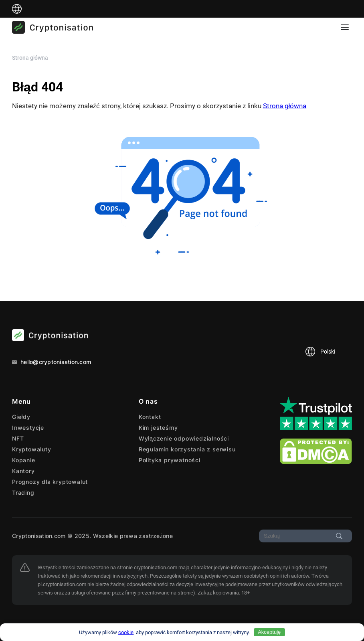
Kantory (23, 471)
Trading (23, 492)
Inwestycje (28, 428)
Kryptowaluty (32, 449)
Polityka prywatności (170, 460)
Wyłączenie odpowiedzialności (184, 438)
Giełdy (21, 417)
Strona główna (285, 106)
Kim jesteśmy (158, 428)
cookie (126, 632)
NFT (18, 438)
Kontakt (150, 417)
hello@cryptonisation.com (52, 362)
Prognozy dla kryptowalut (50, 482)
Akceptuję (269, 632)
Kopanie (24, 460)
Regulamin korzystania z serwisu (187, 449)
